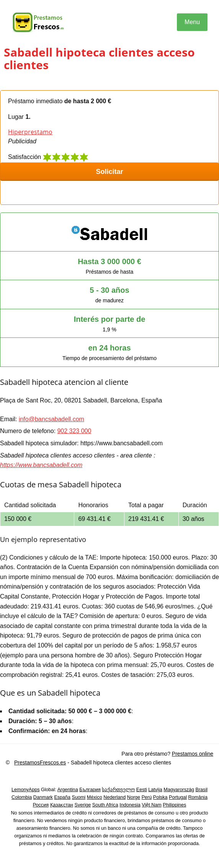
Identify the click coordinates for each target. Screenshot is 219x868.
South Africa (105, 805)
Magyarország (179, 790)
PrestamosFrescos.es (40, 763)
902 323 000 (74, 431)
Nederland (114, 797)
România (198, 797)
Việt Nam (152, 805)
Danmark (43, 797)
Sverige (83, 805)
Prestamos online (193, 754)
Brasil (202, 790)
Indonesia (130, 805)
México (95, 797)
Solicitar (109, 172)
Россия (41, 805)
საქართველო (118, 790)
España (62, 797)
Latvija (155, 790)
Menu (192, 22)
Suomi (79, 797)
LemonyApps (26, 790)
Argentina (68, 790)
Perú (147, 797)
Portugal (178, 797)
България (90, 790)
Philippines (174, 805)
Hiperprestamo (30, 132)
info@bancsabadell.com (51, 419)
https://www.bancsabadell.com (41, 465)
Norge (134, 797)
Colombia (22, 797)
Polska (160, 797)
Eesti (142, 790)
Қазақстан (62, 805)
